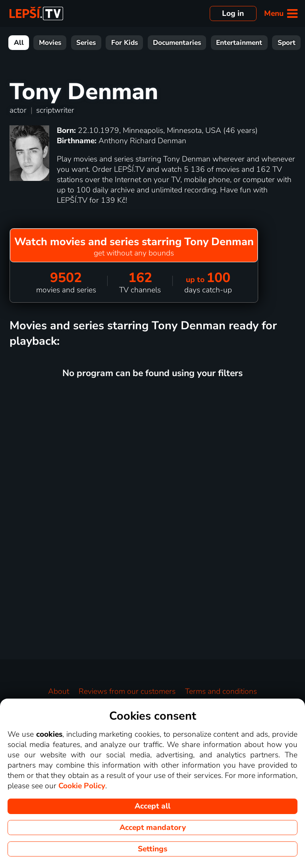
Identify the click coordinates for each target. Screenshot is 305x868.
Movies (50, 43)
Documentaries (177, 43)
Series (86, 43)
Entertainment (239, 43)
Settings (152, 849)
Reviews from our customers (127, 691)
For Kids (125, 43)
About (59, 691)
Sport (287, 43)
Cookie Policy (82, 786)
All (19, 43)
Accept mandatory (153, 828)
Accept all (152, 806)
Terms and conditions (221, 691)
